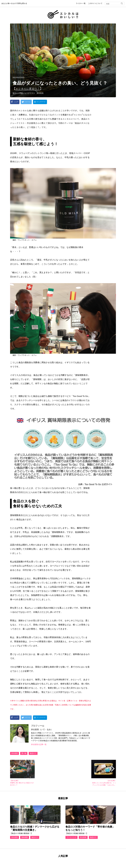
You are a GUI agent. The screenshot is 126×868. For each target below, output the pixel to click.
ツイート (27, 102)
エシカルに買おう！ (29, 89)
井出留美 (15, 753)
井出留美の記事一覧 (39, 744)
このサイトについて (95, 3)
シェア (16, 102)
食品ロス (33, 753)
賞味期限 (25, 837)
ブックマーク (41, 102)
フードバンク (71, 837)
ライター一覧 (81, 3)
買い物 (24, 753)
